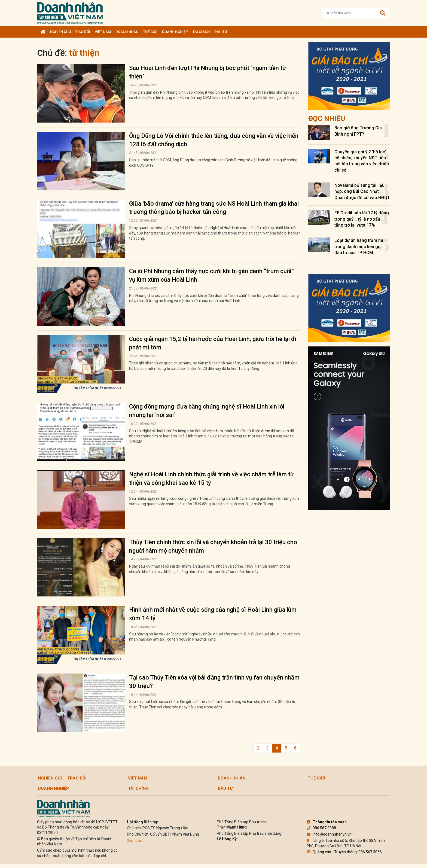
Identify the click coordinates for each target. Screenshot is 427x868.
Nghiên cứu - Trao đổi (70, 32)
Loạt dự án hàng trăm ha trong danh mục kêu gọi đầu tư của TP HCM (359, 246)
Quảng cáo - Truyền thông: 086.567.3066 (344, 852)
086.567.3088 (321, 828)
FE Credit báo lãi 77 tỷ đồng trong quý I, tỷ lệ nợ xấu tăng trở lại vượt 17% (362, 219)
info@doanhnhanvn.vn (329, 834)
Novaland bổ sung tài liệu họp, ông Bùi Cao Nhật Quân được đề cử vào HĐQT (362, 191)
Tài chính (201, 32)
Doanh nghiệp (175, 32)
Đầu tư (221, 32)
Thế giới (150, 32)
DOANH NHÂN (127, 32)
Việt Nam (103, 32)
